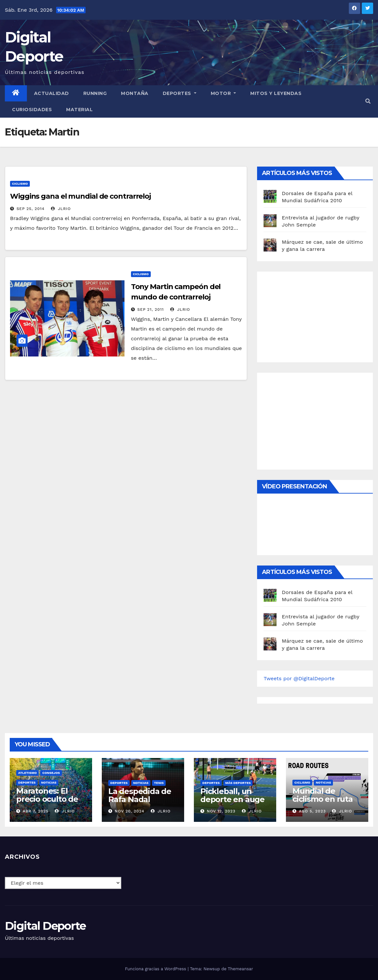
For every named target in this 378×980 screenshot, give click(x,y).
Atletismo (27, 773)
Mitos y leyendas (276, 93)
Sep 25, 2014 (31, 209)
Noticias (49, 782)
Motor (224, 93)
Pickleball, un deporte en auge (232, 795)
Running (95, 93)
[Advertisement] (312, 315)
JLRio (61, 209)
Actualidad (52, 93)
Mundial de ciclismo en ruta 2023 (323, 799)
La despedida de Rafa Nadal (140, 795)
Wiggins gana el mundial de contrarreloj (80, 196)
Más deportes (238, 783)
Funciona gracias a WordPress (156, 969)
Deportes (180, 93)
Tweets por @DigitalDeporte (299, 678)
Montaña (135, 93)
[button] (368, 101)
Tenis (159, 783)
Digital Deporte (45, 926)
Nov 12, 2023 (221, 811)
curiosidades (32, 110)
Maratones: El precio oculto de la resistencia (47, 799)
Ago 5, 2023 (312, 811)
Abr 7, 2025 (36, 811)
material (79, 110)
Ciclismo (20, 184)
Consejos (51, 773)
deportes (27, 782)
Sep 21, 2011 (151, 309)
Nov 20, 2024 (130, 811)
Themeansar (241, 969)
